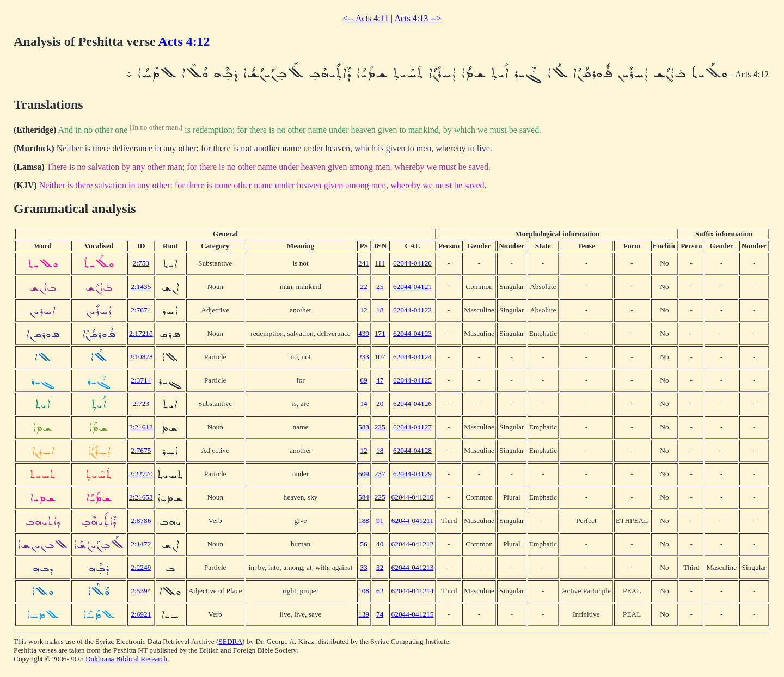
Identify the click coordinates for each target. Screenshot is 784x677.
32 (380, 567)
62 (380, 591)
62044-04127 (412, 427)
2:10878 (141, 357)
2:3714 (141, 380)
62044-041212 (413, 544)
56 (363, 544)
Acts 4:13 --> (417, 18)
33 (363, 567)
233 (364, 357)
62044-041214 (413, 591)
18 (380, 310)
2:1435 (141, 287)
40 (380, 544)
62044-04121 (412, 287)
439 (364, 333)
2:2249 (141, 567)
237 (380, 474)
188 (364, 521)
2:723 (141, 404)
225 (380, 427)
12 (363, 310)
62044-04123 (412, 333)
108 (364, 591)
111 (380, 263)
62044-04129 (412, 474)
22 (363, 287)
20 (380, 404)
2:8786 (141, 521)
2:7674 (141, 310)
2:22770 (141, 474)
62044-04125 (412, 380)
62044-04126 (412, 404)
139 (364, 614)
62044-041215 (413, 614)
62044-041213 (413, 567)
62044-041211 (412, 521)
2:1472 (141, 544)
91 (380, 521)
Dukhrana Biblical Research (126, 659)
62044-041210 (413, 497)
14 (363, 404)
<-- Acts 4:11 (366, 18)
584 (364, 497)
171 (380, 333)
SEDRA (230, 641)
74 (380, 614)
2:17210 (141, 333)
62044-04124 (412, 357)
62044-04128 (412, 450)
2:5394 (141, 591)
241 (364, 263)
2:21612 (141, 427)
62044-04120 (412, 263)
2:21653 (141, 497)
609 (364, 474)
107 (380, 357)
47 (380, 380)
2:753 (141, 263)
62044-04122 (412, 310)
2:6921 (141, 614)
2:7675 (141, 450)
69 (363, 380)
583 (364, 427)
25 (380, 287)
